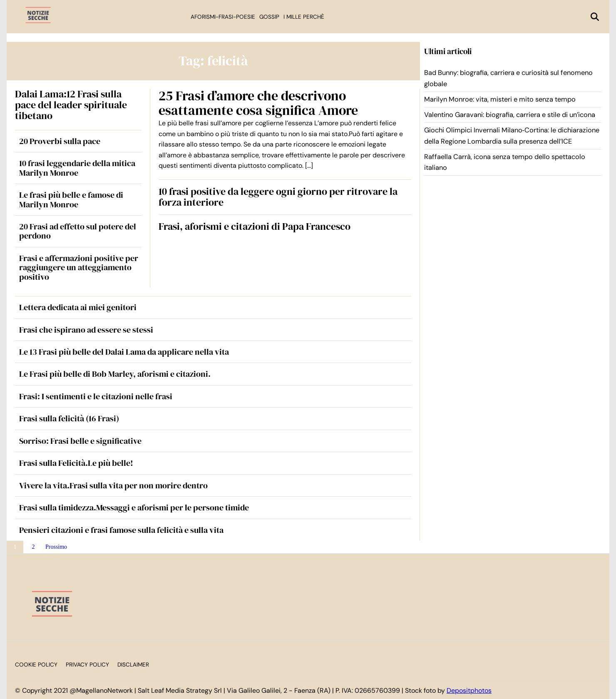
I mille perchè (304, 17)
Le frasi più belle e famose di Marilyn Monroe (71, 199)
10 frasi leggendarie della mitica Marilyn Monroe (77, 168)
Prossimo (56, 547)
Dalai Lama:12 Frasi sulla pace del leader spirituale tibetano (71, 105)
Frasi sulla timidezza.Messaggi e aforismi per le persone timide (134, 507)
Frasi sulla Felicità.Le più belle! (76, 463)
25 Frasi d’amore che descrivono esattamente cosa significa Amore (258, 103)
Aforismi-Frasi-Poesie (223, 17)
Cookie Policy (36, 665)
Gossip (269, 17)
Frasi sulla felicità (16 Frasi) (69, 418)
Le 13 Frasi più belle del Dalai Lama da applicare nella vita (124, 352)
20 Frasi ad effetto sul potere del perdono (78, 231)
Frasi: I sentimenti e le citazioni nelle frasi (96, 396)
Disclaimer (133, 665)
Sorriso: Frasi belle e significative (80, 441)
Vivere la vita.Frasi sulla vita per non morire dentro (113, 485)
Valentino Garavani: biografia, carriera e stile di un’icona (510, 115)
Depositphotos (469, 690)
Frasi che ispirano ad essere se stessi (86, 330)
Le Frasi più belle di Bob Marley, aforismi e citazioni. (115, 374)
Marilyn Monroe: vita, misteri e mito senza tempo (500, 99)
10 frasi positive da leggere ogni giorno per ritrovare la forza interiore (278, 197)
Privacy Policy (87, 665)
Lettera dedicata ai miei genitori (78, 307)
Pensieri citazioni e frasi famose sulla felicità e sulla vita (121, 530)
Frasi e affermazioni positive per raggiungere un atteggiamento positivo (79, 267)
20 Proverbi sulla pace (60, 141)
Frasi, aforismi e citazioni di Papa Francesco (255, 226)
